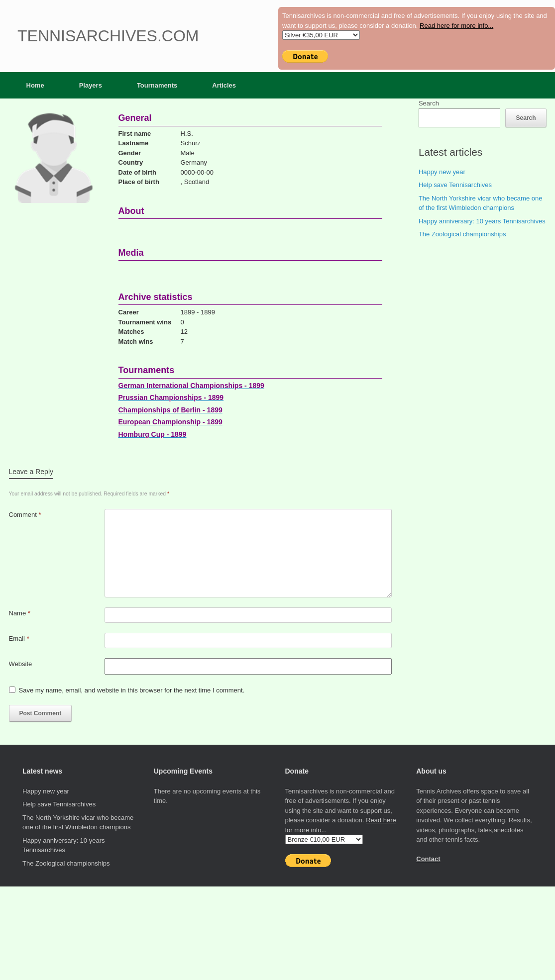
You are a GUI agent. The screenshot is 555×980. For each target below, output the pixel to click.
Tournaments (157, 85)
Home (35, 85)
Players (91, 85)
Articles (224, 85)
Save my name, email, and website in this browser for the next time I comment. (132, 690)
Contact (428, 859)
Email (19, 638)
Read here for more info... (456, 26)
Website (21, 664)
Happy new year (442, 172)
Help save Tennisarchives (455, 185)
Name (20, 613)
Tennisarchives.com (108, 36)
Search (429, 103)
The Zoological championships (462, 234)
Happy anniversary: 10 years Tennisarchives (482, 221)
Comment (25, 515)
